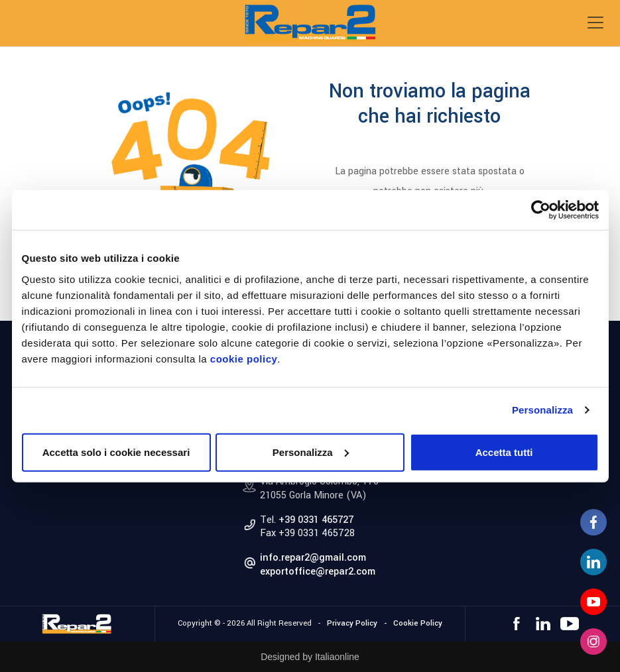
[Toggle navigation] (595, 23)
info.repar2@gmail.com (313, 558)
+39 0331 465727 (316, 520)
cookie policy (244, 358)
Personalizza (542, 410)
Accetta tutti (504, 452)
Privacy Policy (352, 623)
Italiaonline (337, 657)
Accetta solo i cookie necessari (116, 452)
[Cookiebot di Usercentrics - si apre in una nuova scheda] (541, 210)
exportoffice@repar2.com (318, 572)
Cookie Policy (418, 623)
